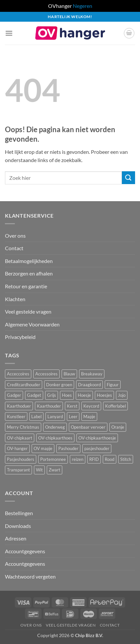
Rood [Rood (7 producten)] (110, 459)
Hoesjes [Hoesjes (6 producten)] (104, 395)
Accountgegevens (25, 551)
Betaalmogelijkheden (29, 261)
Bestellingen (19, 513)
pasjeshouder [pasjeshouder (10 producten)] (97, 448)
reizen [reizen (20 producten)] (78, 459)
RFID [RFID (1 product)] (94, 459)
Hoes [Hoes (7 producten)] (67, 395)
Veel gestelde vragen (28, 311)
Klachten (15, 299)
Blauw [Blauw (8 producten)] (69, 374)
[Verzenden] (128, 178)
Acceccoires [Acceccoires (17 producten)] (18, 374)
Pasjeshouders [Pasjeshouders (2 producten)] (21, 459)
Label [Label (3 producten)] (36, 417)
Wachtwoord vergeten (30, 576)
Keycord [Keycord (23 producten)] (91, 406)
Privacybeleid (20, 337)
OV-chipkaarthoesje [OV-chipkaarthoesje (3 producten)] (97, 438)
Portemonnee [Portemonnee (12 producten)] (53, 459)
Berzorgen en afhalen (29, 273)
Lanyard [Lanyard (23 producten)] (55, 417)
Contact (14, 248)
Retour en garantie (26, 286)
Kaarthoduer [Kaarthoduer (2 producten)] (19, 406)
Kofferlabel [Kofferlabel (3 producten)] (115, 406)
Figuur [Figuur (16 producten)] (113, 385)
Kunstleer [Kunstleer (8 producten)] (16, 417)
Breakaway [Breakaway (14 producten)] (92, 374)
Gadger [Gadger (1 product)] (14, 395)
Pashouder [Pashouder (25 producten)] (68, 448)
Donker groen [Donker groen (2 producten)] (59, 385)
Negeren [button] (83, 6)
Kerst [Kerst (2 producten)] (72, 406)
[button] (9, 33)
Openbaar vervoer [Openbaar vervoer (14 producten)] (88, 427)
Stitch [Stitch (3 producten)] (126, 459)
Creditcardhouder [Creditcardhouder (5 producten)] (24, 385)
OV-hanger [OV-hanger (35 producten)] (17, 448)
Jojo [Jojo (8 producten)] (122, 395)
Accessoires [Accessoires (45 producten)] (46, 374)
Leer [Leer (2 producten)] (73, 417)
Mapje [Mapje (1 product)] (89, 417)
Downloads (18, 526)
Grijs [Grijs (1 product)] (52, 395)
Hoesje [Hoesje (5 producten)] (84, 395)
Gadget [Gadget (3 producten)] (34, 395)
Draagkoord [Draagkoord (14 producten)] (89, 385)
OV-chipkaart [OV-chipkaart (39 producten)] (20, 438)
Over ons (15, 236)
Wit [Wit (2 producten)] (39, 470)
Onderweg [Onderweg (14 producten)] (55, 427)
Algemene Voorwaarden (32, 324)
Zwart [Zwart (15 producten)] (55, 470)
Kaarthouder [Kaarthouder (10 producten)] (49, 406)
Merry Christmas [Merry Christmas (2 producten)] (23, 427)
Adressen (16, 538)
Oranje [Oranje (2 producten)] (118, 427)
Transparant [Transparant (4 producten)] (18, 470)
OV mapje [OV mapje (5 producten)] (43, 448)
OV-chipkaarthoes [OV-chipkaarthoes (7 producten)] (55, 438)
